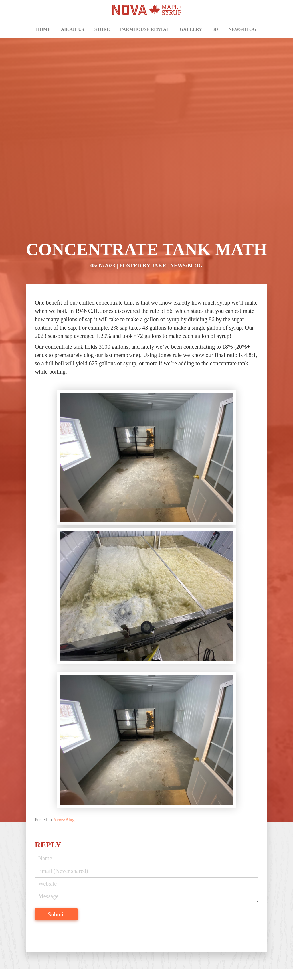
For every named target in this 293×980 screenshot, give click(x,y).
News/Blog (242, 29)
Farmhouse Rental (145, 29)
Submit (62, 907)
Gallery (191, 29)
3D (215, 29)
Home (43, 29)
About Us (73, 29)
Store (102, 29)
